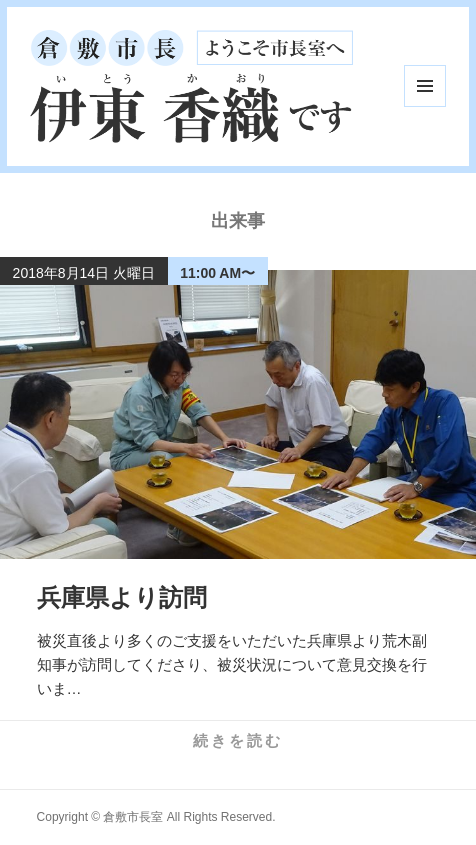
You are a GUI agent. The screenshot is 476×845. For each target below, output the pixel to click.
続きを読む (238, 740)
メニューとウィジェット (425, 86)
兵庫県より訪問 (122, 597)
